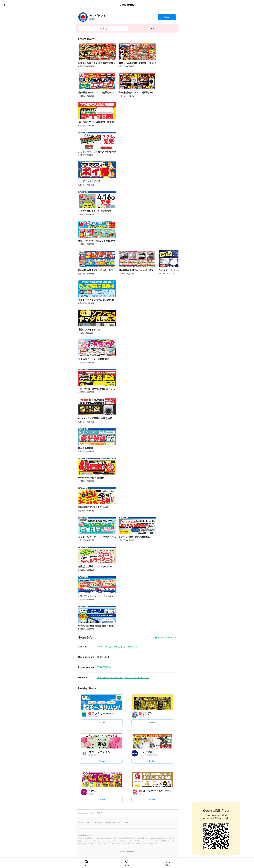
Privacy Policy (97, 823)
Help (88, 823)
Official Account (166, 638)
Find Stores (127, 865)
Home (86, 865)
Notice (80, 823)
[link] (83, 17)
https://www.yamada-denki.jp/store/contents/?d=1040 (123, 677)
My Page (168, 865)
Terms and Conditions (113, 823)
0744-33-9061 (104, 667)
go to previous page (6, 5)
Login (126, 823)
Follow (167, 18)
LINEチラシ (127, 5)
